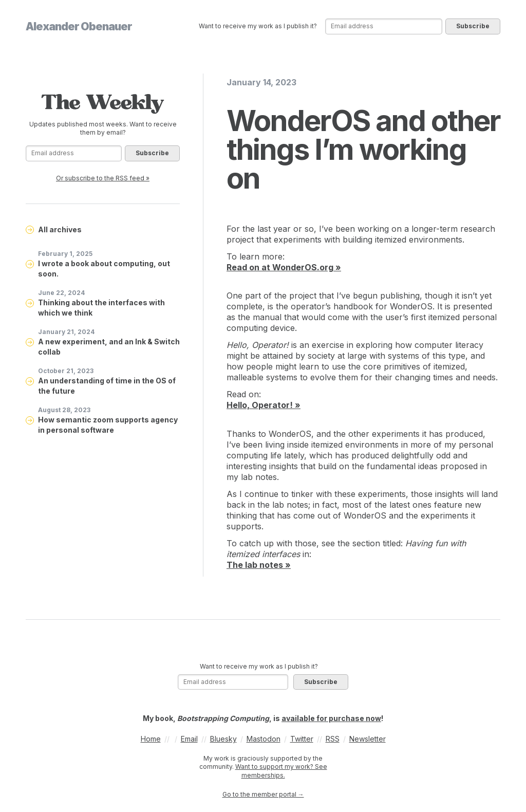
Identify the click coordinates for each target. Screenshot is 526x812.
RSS (333, 739)
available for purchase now (331, 718)
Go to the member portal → (263, 794)
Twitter (302, 739)
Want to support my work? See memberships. (281, 771)
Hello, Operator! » (264, 405)
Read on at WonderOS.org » (284, 267)
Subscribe (473, 26)
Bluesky (223, 739)
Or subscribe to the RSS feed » (103, 178)
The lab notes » (259, 565)
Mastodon (264, 739)
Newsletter (368, 739)
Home (151, 739)
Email (189, 739)
